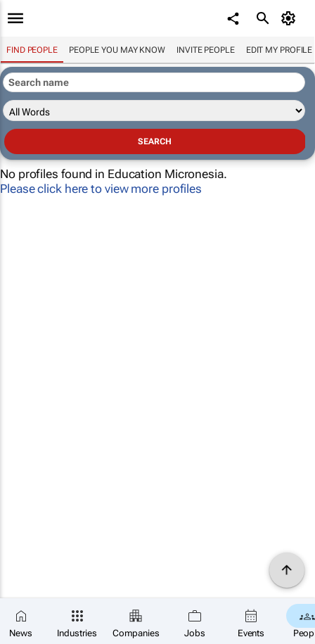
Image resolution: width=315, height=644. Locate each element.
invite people (206, 50)
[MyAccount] (291, 18)
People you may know (117, 50)
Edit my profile (279, 50)
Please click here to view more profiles (101, 189)
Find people (32, 50)
